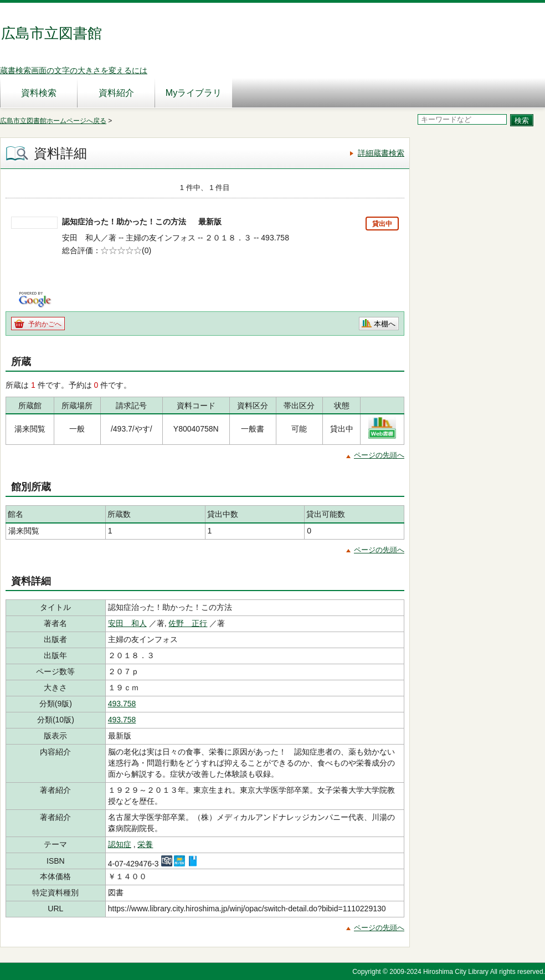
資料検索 (39, 93)
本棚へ (385, 324)
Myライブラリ (194, 93)
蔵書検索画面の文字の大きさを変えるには (74, 70)
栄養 (145, 844)
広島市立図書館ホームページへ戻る (53, 121)
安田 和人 (127, 623)
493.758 (122, 704)
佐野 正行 (188, 623)
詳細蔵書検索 (381, 153)
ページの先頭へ (379, 455)
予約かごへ (45, 324)
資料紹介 (116, 93)
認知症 (120, 844)
